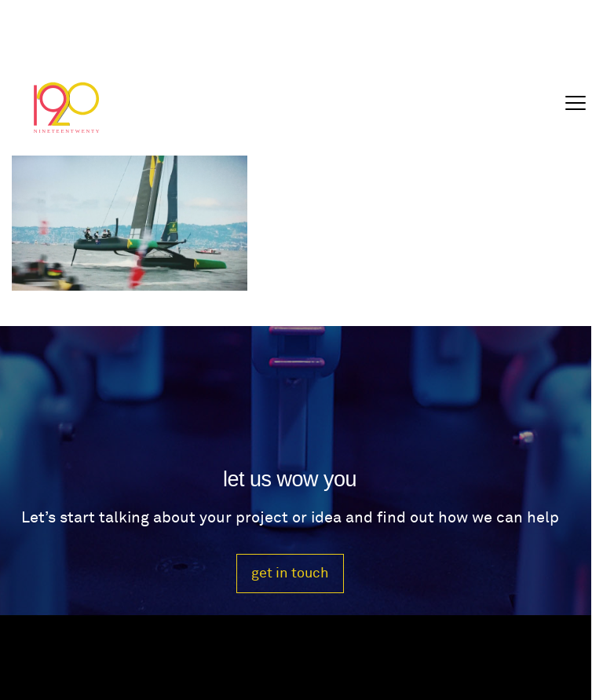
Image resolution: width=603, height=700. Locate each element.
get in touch (290, 573)
